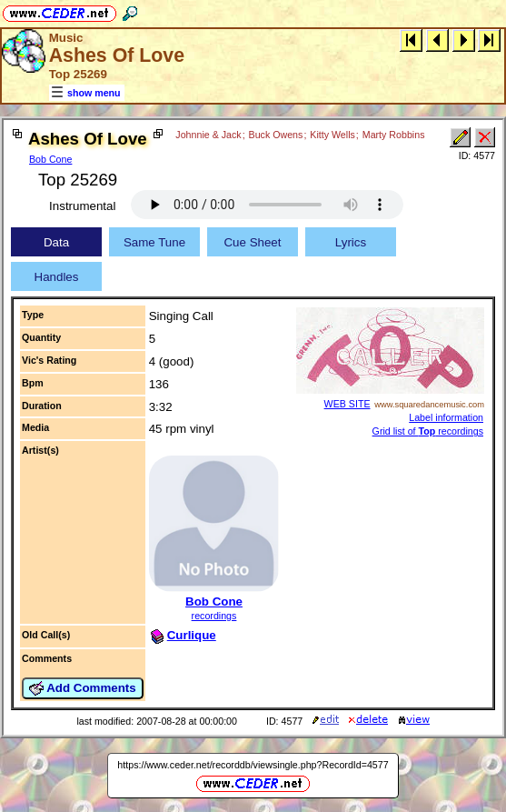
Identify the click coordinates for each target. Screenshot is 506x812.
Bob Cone (50, 159)
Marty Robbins (394, 135)
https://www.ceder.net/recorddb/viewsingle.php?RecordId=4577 (253, 765)
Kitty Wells (332, 135)
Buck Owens (276, 135)
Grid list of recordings (428, 431)
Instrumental (82, 206)
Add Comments (83, 688)
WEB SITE (347, 404)
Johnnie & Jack (208, 135)
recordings (214, 616)
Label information (446, 417)
